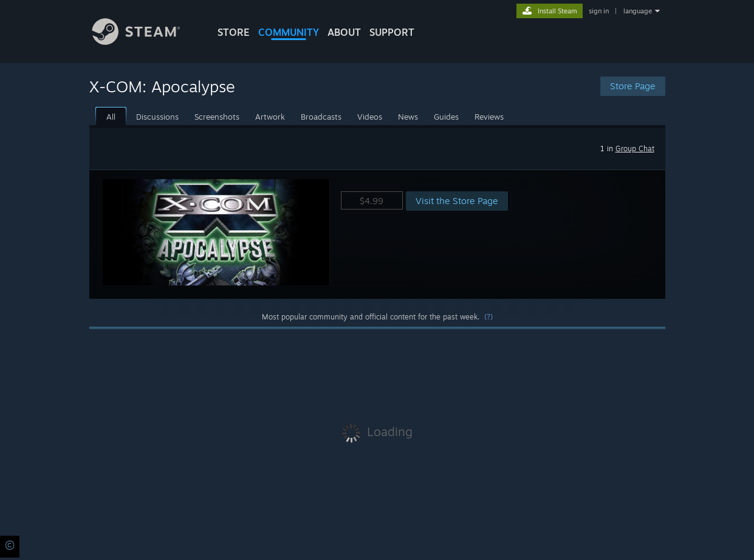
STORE (234, 32)
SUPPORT (392, 32)
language (638, 11)
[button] (377, 234)
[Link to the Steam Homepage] (145, 42)
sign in (599, 11)
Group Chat (635, 149)
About (344, 32)
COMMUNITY (289, 32)
